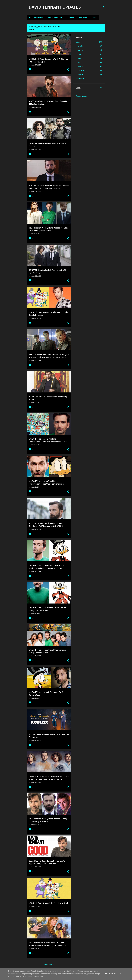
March (80, 66)
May (79, 58)
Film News (83, 18)
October (81, 46)
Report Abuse (81, 96)
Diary (94, 18)
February (81, 70)
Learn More (111, 974)
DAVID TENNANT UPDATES (55, 7)
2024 (78, 42)
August (80, 50)
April (80, 62)
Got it (122, 974)
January (81, 75)
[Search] (104, 7)
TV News (71, 18)
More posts (49, 964)
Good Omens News (55, 18)
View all (32, 30)
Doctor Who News (36, 18)
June (79, 54)
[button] (68, 70)
